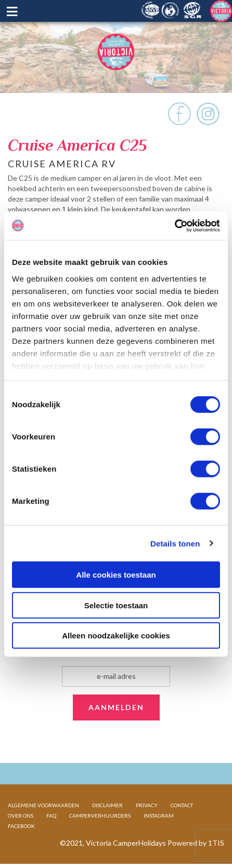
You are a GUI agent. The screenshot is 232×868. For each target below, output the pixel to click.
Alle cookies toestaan (116, 575)
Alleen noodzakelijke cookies (116, 636)
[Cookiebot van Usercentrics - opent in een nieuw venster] (175, 225)
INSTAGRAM (159, 816)
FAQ (51, 816)
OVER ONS (21, 816)
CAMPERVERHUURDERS (100, 816)
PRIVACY (147, 805)
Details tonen (175, 543)
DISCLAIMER (107, 805)
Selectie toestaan (116, 605)
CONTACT (182, 805)
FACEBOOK (21, 826)
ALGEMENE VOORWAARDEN (43, 805)
